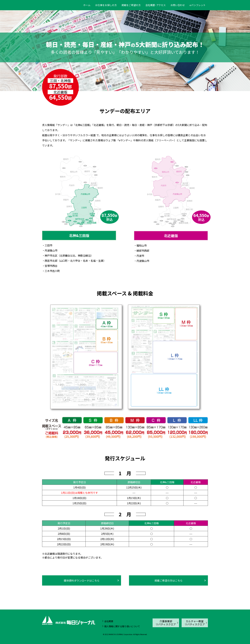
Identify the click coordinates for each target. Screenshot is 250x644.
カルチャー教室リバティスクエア (195, 623)
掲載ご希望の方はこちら (169, 580)
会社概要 (109, 621)
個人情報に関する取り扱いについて (122, 626)
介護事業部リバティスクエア (166, 623)
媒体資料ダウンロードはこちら (82, 580)
